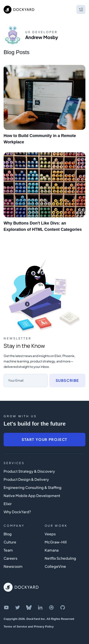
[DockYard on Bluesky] (29, 607)
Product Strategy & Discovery (29, 471)
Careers (10, 558)
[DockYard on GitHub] (63, 607)
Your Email (16, 380)
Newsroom (13, 566)
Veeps (50, 534)
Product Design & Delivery (26, 479)
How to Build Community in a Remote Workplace (40, 139)
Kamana (52, 550)
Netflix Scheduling (60, 558)
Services (14, 463)
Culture (10, 542)
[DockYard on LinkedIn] (40, 607)
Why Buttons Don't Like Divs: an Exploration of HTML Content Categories (43, 226)
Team (8, 550)
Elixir (8, 504)
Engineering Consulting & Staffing (33, 487)
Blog (8, 534)
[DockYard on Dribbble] (51, 607)
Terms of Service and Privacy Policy (29, 627)
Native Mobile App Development (32, 496)
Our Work (56, 526)
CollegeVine (55, 566)
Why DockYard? (17, 512)
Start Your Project (44, 439)
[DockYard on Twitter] (18, 607)
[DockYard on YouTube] (6, 607)
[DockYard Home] (21, 587)
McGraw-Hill (56, 542)
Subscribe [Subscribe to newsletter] (67, 380)
